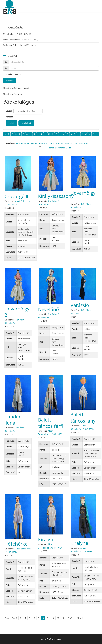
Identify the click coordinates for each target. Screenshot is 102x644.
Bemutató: (60, 148)
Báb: (67, 143)
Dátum (34, 143)
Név (18, 143)
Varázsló (80, 305)
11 (58, 618)
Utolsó (80, 618)
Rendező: (43, 143)
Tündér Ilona (13, 420)
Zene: (51, 148)
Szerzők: (60, 143)
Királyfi (46, 539)
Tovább (71, 618)
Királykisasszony (56, 196)
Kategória (26, 143)
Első (7, 618)
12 (63, 618)
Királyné (79, 543)
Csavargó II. (17, 196)
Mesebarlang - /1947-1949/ (17, 34)
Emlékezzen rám (12, 74)
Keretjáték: (84, 143)
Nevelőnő (48, 309)
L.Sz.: (68, 148)
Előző (14, 618)
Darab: (52, 143)
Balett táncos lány (83, 418)
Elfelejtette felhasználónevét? (17, 88)
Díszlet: (74, 143)
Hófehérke (16, 544)
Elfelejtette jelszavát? (13, 94)
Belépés (9, 81)
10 (53, 618)
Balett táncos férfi (51, 423)
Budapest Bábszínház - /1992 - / (19, 45)
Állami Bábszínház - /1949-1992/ (21, 40)
